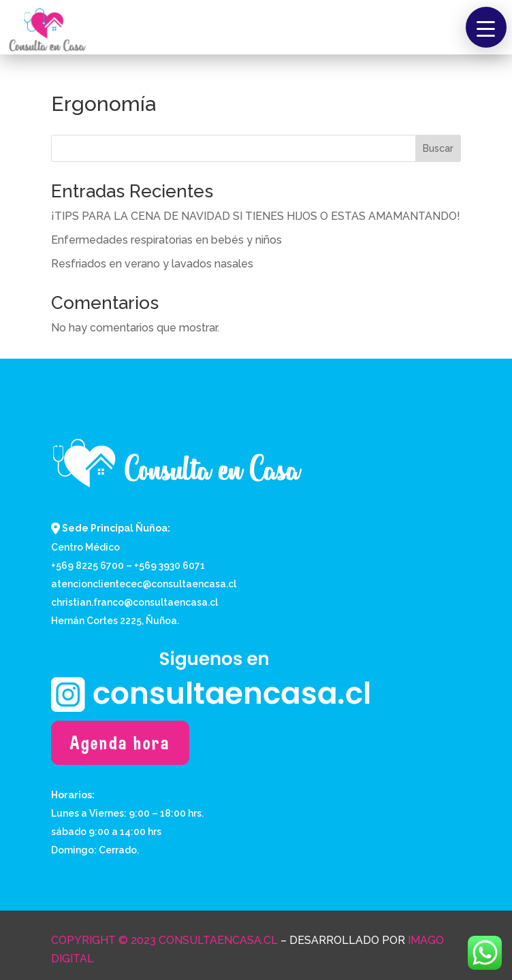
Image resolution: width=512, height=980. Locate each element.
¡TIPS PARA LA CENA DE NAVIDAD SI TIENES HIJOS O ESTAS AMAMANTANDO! (256, 216)
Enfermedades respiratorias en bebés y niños (166, 240)
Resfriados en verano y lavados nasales (152, 264)
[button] (486, 27)
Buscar (438, 148)
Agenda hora (120, 743)
